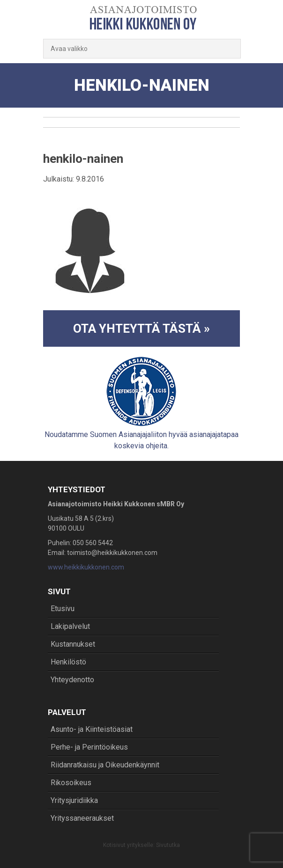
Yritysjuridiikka (74, 800)
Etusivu (63, 609)
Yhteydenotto (72, 680)
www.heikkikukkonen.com (86, 567)
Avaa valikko (69, 49)
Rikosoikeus (71, 783)
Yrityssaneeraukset (82, 818)
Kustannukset (73, 644)
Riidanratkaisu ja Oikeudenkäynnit (105, 765)
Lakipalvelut (70, 626)
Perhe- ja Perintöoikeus (89, 747)
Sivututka (168, 845)
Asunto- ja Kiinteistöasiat (92, 729)
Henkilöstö (68, 662)
